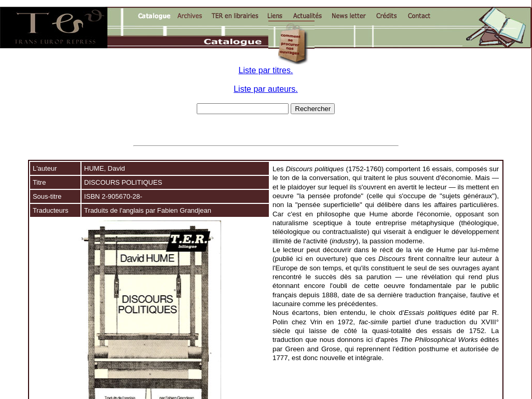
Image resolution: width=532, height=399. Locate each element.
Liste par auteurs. (266, 89)
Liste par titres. (266, 70)
